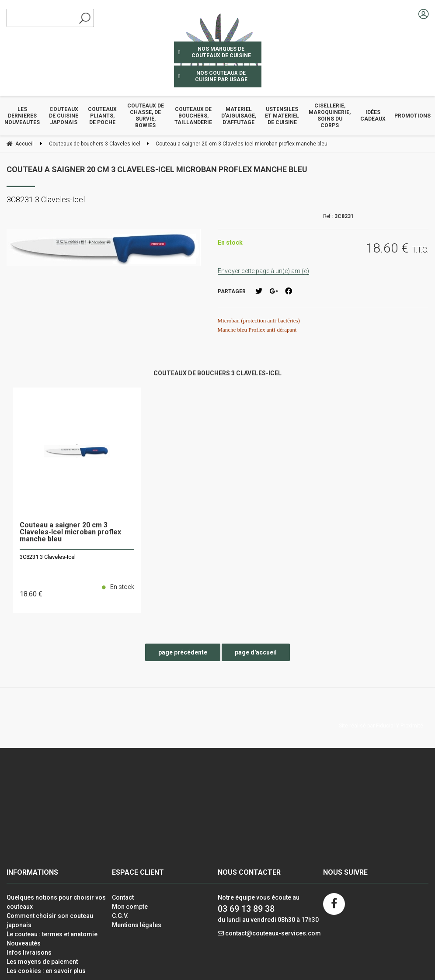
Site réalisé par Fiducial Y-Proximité (381, 726)
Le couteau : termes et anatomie (52, 934)
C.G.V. (120, 916)
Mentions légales (137, 925)
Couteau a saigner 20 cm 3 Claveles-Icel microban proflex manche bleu (157, 169)
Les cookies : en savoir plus (46, 971)
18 (31, 594)
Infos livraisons (29, 952)
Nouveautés (24, 943)
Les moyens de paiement (42, 962)
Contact (123, 897)
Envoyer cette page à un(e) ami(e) (263, 271)
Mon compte (130, 907)
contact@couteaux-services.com (273, 933)
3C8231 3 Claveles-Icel (48, 557)
